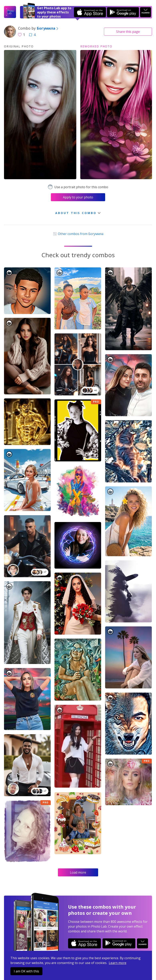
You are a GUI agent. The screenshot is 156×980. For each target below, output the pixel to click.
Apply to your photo (78, 197)
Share (128, 32)
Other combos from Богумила (78, 234)
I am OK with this (26, 971)
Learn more (118, 963)
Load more (78, 872)
